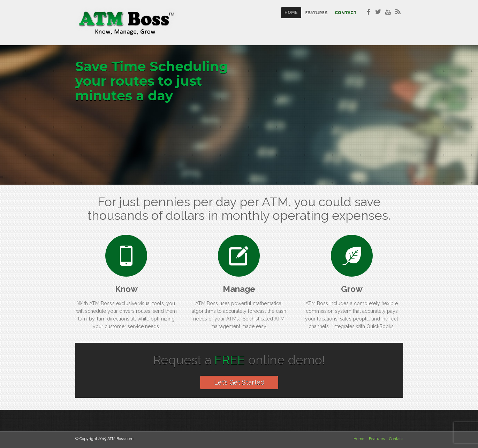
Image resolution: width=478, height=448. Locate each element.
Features (316, 13)
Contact (346, 13)
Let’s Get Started (239, 382)
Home (291, 13)
